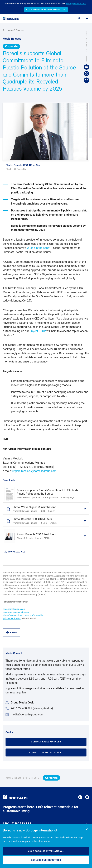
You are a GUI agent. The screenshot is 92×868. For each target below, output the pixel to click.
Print (12, 633)
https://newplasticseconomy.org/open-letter (23, 615)
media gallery (18, 692)
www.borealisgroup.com (14, 609)
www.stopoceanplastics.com (16, 612)
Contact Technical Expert (46, 752)
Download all (15, 552)
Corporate (11, 46)
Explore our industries (46, 860)
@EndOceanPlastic (12, 618)
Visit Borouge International (46, 851)
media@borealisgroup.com (27, 714)
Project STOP (38, 331)
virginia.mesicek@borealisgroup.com (34, 471)
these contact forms (18, 669)
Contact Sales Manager (46, 742)
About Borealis (45, 824)
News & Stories (13, 30)
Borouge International (76, 4)
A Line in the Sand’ (39, 248)
